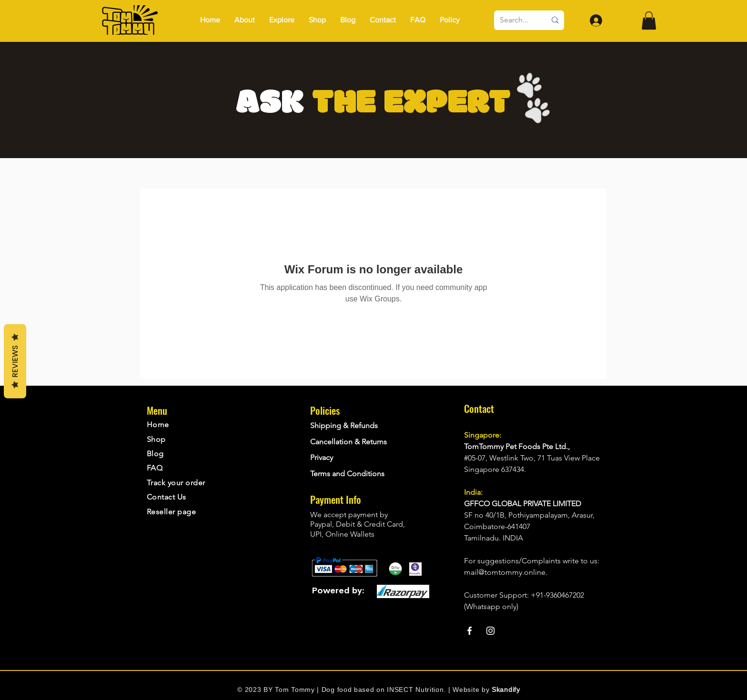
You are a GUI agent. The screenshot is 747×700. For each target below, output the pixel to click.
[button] (450, 20)
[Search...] (516, 20)
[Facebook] (469, 631)
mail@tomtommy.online (505, 572)
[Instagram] (490, 631)
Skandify (506, 690)
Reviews (15, 361)
